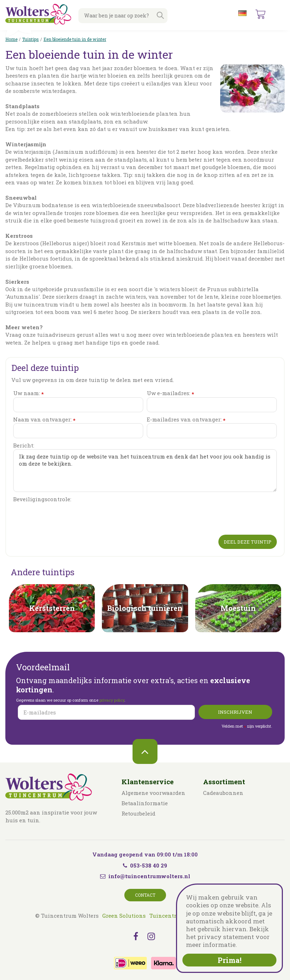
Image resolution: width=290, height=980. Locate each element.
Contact (145, 895)
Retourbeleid (138, 813)
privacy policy (112, 700)
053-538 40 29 (145, 865)
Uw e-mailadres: (170, 393)
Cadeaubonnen (223, 793)
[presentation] (67, 517)
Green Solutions (124, 916)
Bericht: (24, 445)
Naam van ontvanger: (44, 420)
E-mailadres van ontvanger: (186, 420)
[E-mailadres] (106, 712)
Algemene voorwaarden (153, 793)
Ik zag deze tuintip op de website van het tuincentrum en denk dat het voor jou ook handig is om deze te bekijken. (145, 471)
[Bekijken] (260, 14)
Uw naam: (29, 393)
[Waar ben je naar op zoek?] (123, 16)
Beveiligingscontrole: (42, 499)
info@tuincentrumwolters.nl (149, 876)
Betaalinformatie (145, 803)
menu (279, 14)
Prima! (230, 960)
